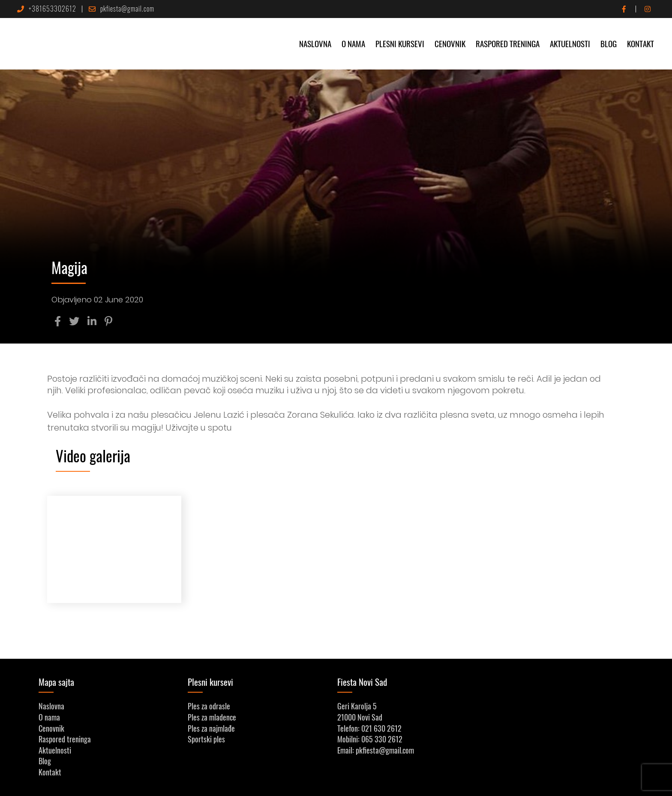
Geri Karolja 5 (357, 706)
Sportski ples (206, 739)
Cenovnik (450, 43)
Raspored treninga (508, 43)
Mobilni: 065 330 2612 (370, 739)
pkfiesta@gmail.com (118, 9)
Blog (609, 43)
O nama (353, 43)
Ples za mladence (212, 717)
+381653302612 (47, 9)
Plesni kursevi (400, 43)
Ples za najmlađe (211, 728)
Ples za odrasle (209, 706)
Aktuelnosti (570, 43)
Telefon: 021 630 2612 (369, 728)
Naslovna (315, 43)
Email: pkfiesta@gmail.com (376, 750)
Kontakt (640, 43)
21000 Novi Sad (360, 717)
